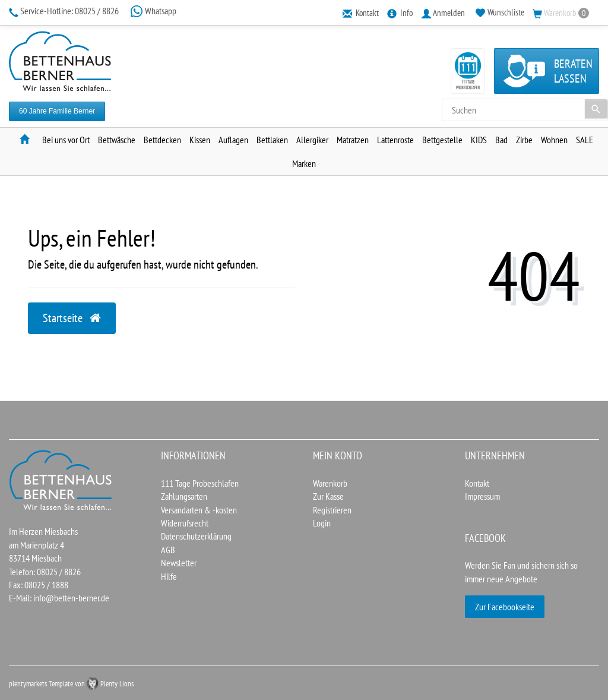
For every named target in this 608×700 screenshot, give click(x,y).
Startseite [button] (72, 318)
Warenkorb (330, 483)
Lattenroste (395, 140)
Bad (501, 140)
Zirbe (524, 140)
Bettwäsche (117, 140)
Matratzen (353, 140)
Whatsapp (153, 11)
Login (322, 523)
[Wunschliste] (500, 12)
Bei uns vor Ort (66, 140)
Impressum (482, 496)
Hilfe (169, 576)
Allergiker (312, 140)
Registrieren (332, 510)
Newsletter (179, 563)
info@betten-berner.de (71, 598)
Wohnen (554, 140)
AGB (168, 550)
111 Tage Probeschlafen (200, 483)
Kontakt (477, 483)
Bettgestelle (442, 140)
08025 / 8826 (65, 11)
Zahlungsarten (184, 496)
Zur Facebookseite (505, 607)
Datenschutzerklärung (196, 536)
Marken (304, 163)
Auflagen (233, 140)
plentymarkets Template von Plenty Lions (71, 684)
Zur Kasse (328, 496)
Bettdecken (162, 140)
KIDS (479, 140)
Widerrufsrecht (185, 523)
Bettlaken (272, 140)
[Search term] (525, 110)
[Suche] (596, 109)
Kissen (200, 140)
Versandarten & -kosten (199, 510)
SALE (585, 140)
